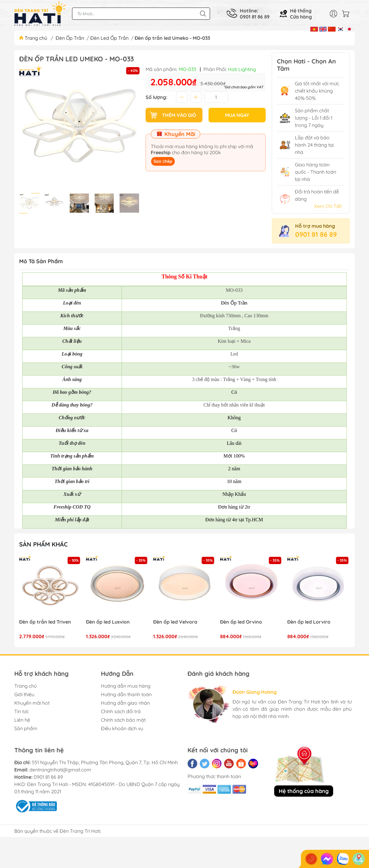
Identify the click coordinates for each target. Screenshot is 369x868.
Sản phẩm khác (43, 544)
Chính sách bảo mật (123, 720)
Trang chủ (34, 38)
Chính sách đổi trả (121, 711)
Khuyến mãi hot (32, 703)
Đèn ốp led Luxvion (108, 622)
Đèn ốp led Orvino (241, 622)
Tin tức (22, 711)
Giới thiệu (24, 694)
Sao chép (163, 161)
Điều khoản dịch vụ (122, 728)
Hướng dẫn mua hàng (126, 686)
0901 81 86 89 (316, 234)
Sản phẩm (26, 728)
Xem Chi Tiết (328, 206)
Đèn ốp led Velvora (175, 622)
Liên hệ (22, 720)
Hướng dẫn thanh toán (126, 694)
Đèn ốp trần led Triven (45, 622)
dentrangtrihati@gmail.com (60, 770)
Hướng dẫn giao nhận (125, 703)
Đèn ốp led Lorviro (309, 622)
